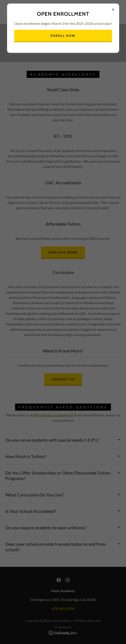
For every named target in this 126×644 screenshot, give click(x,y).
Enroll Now (63, 36)
